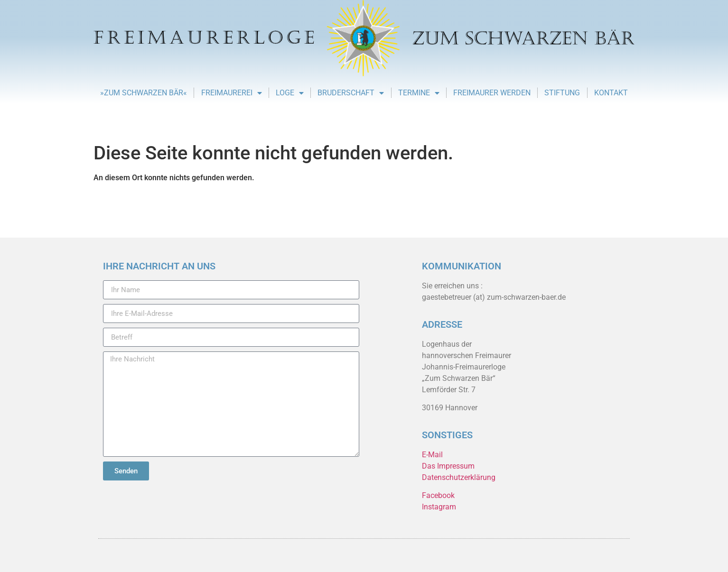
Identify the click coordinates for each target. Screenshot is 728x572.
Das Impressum (448, 466)
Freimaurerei (232, 93)
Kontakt (611, 93)
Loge (290, 93)
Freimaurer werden (492, 93)
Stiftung (562, 93)
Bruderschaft (351, 93)
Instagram (439, 507)
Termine (419, 93)
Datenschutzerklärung (459, 477)
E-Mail (432, 455)
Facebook (438, 495)
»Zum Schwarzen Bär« (144, 93)
